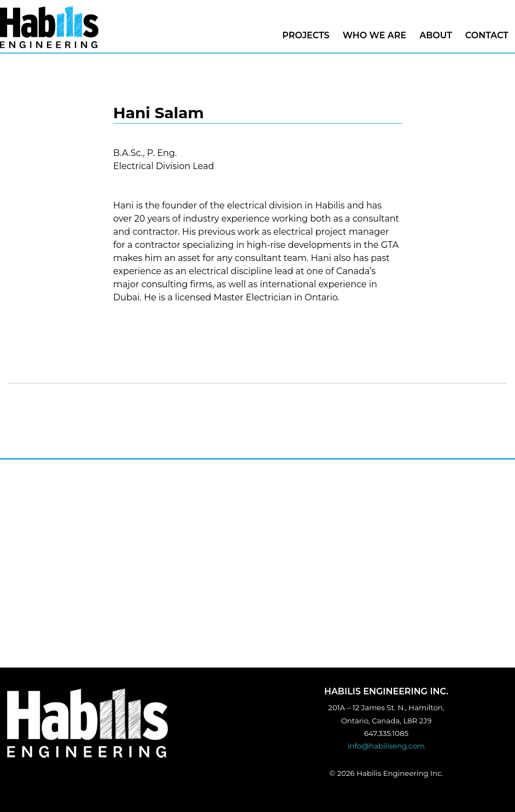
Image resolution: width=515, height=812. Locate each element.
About (436, 35)
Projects (306, 35)
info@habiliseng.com (386, 746)
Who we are (375, 35)
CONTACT (487, 35)
